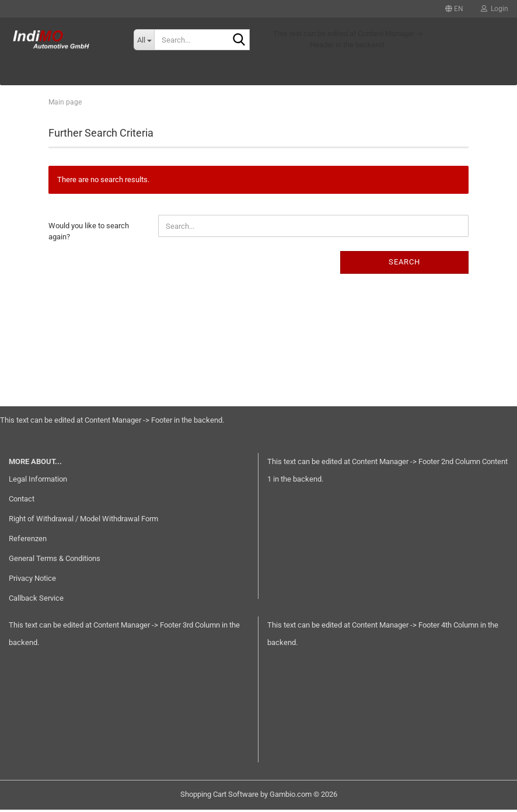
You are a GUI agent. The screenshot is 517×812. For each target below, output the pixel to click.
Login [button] (495, 9)
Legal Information (38, 481)
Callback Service (36, 600)
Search (404, 264)
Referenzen (28, 541)
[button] (454, 9)
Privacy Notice (32, 581)
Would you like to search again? (89, 234)
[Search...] (144, 40)
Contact (22, 501)
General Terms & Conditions (55, 561)
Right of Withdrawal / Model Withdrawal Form (83, 521)
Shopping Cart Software (219, 797)
